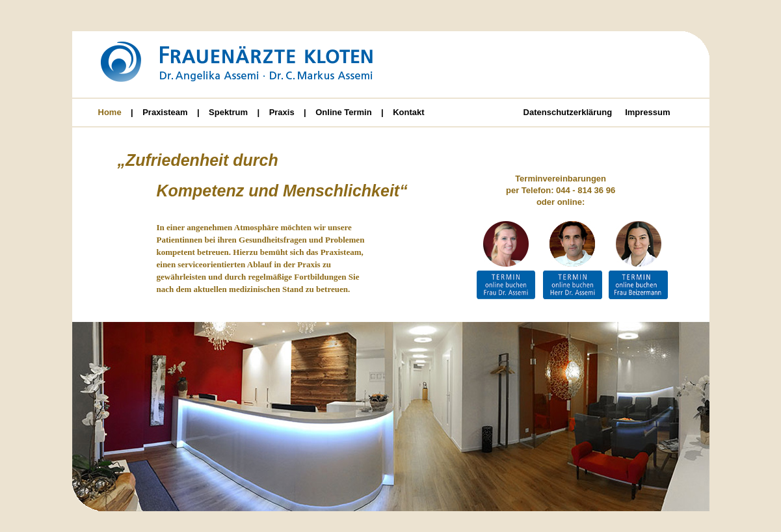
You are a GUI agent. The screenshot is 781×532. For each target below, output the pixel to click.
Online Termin (343, 112)
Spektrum (228, 112)
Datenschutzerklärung (568, 112)
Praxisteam (165, 112)
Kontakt (408, 112)
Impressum (647, 112)
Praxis (282, 112)
